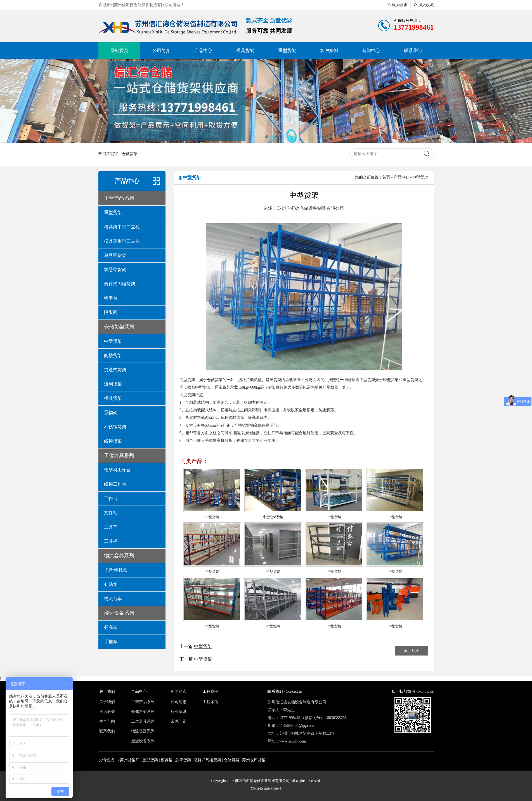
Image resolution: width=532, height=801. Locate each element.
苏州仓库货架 (254, 760)
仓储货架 (130, 154)
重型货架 (150, 760)
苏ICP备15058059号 (266, 789)
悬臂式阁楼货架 (207, 760)
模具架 (167, 760)
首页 (386, 177)
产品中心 (401, 177)
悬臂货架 (183, 760)
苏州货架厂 (130, 760)
